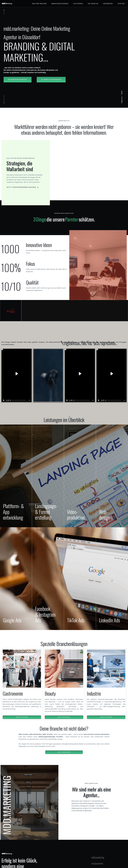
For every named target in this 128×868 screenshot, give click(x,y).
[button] (26, 187)
